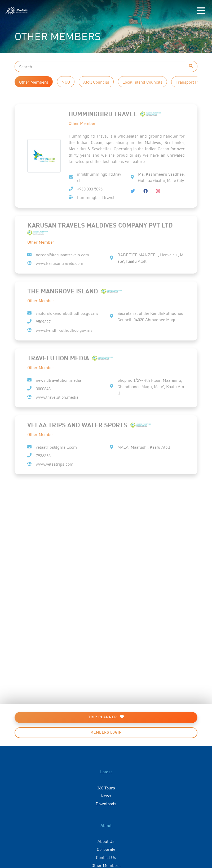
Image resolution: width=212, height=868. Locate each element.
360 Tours (106, 788)
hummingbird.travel (96, 197)
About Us (106, 841)
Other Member (82, 123)
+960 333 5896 (90, 189)
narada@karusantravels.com (62, 255)
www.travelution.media (57, 397)
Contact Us (106, 857)
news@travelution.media (58, 380)
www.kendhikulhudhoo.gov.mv (64, 330)
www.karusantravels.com (59, 263)
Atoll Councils (96, 82)
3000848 (43, 388)
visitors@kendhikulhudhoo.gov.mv (67, 313)
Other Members (34, 82)
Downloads (106, 803)
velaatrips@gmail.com (56, 447)
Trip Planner (106, 717)
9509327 (43, 321)
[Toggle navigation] (201, 11)
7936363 (43, 455)
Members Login (106, 733)
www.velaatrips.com (55, 464)
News (106, 796)
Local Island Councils (142, 82)
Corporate (106, 849)
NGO (66, 82)
